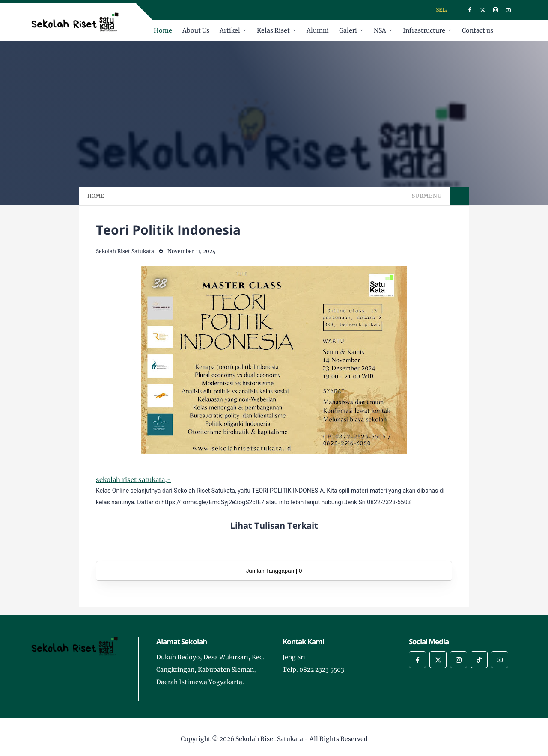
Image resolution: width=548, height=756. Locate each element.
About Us (196, 30)
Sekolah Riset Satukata (269, 739)
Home (163, 30)
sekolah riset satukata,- (133, 480)
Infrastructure (424, 30)
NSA (380, 30)
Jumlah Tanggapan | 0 (274, 571)
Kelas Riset (273, 30)
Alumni (318, 30)
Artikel (230, 30)
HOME (96, 196)
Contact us (478, 30)
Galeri (348, 30)
